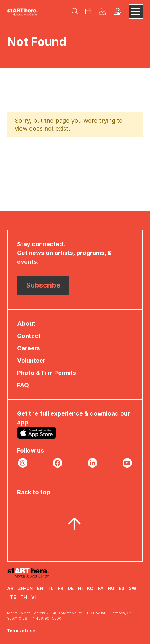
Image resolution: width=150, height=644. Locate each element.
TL (50, 588)
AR (10, 588)
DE (71, 588)
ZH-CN (25, 588)
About (26, 323)
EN (40, 588)
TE (13, 597)
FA (101, 588)
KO (90, 588)
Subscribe (43, 285)
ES (122, 588)
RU (111, 588)
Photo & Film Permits (47, 373)
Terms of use (21, 631)
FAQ (23, 385)
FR (61, 588)
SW (133, 588)
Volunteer (31, 361)
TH (24, 597)
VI (33, 597)
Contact (29, 336)
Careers (29, 348)
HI (80, 588)
